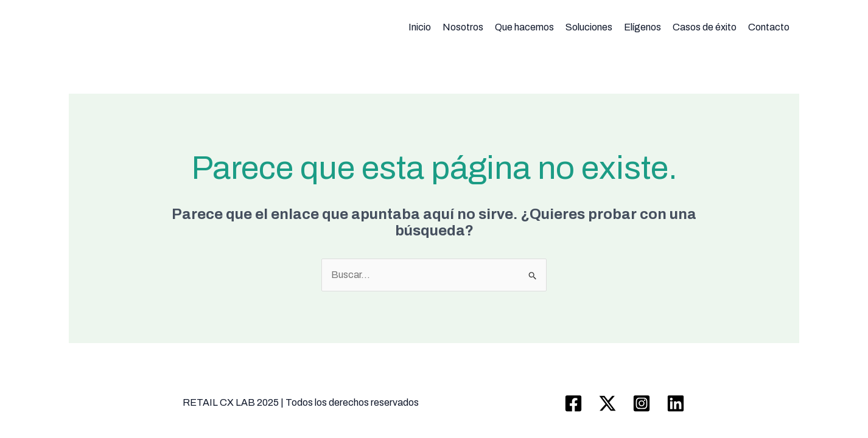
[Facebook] (573, 403)
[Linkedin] (676, 403)
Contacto (769, 27)
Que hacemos (524, 27)
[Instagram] (642, 403)
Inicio (420, 27)
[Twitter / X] (607, 403)
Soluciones (589, 27)
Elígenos (642, 27)
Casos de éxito (705, 27)
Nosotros (463, 27)
